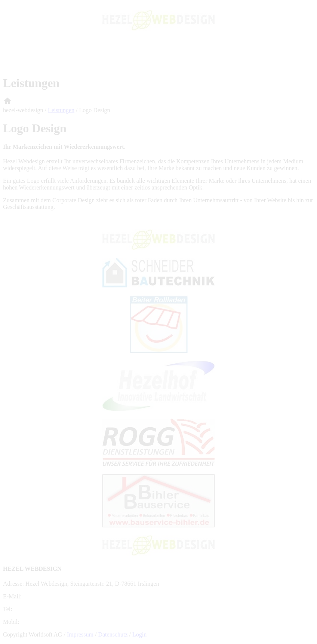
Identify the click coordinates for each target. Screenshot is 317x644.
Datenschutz (113, 634)
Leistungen (61, 110)
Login (139, 634)
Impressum (80, 634)
